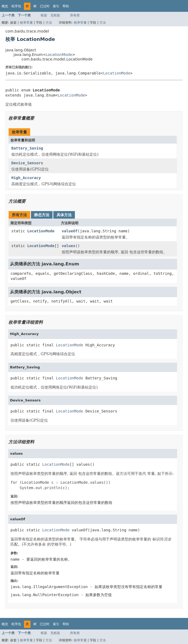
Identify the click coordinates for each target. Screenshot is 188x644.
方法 (49, 23)
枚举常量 (26, 23)
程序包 (16, 6)
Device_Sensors (27, 163)
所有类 (75, 15)
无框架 (55, 15)
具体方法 (64, 215)
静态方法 (42, 215)
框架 (44, 15)
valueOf (70, 231)
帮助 (66, 6)
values (69, 246)
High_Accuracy (26, 178)
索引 (56, 6)
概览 (5, 6)
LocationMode (59, 55)
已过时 (45, 6)
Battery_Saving (27, 148)
